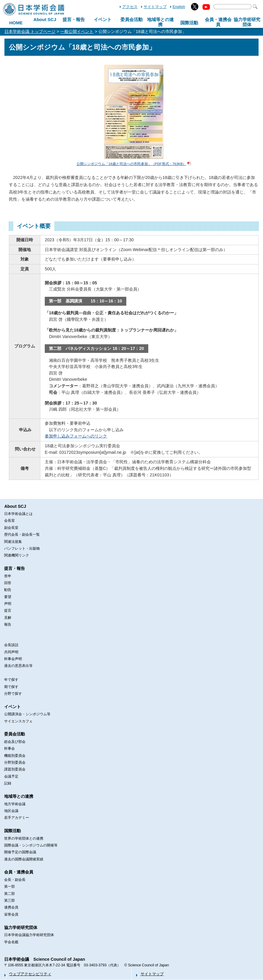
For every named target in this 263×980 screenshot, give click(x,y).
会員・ (218, 22)
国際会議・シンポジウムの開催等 (31, 845)
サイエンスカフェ (18, 721)
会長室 (9, 521)
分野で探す (13, 694)
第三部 (9, 900)
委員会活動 (131, 19)
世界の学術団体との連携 (24, 838)
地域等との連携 (19, 796)
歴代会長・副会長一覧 (22, 535)
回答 (8, 583)
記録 (8, 783)
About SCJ (45, 19)
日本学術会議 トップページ (30, 31)
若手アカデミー (17, 818)
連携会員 (11, 907)
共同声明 (11, 652)
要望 (8, 597)
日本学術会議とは (18, 514)
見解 (8, 618)
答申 (8, 576)
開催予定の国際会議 (20, 852)
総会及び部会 (15, 742)
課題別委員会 (15, 769)
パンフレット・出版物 (22, 548)
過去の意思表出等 (18, 666)
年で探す (11, 680)
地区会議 (11, 811)
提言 (8, 610)
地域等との (160, 22)
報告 (8, 624)
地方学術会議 (15, 804)
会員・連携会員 (19, 872)
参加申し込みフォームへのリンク (76, 436)
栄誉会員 (11, 914)
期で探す (11, 687)
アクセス (130, 7)
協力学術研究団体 (21, 927)
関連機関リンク (17, 555)
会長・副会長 (15, 880)
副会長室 (11, 528)
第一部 (9, 887)
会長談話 (11, 645)
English (179, 7)
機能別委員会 (15, 756)
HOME (16, 23)
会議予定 (11, 776)
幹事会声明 (13, 659)
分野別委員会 (15, 762)
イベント (103, 19)
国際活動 (189, 23)
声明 (8, 604)
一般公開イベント (77, 31)
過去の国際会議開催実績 (24, 859)
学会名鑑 (11, 942)
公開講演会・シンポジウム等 (27, 714)
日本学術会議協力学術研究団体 (29, 935)
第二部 (9, 894)
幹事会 (9, 749)
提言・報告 (74, 19)
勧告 (8, 590)
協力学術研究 (247, 22)
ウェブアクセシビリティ (30, 974)
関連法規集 (13, 542)
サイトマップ (155, 7)
